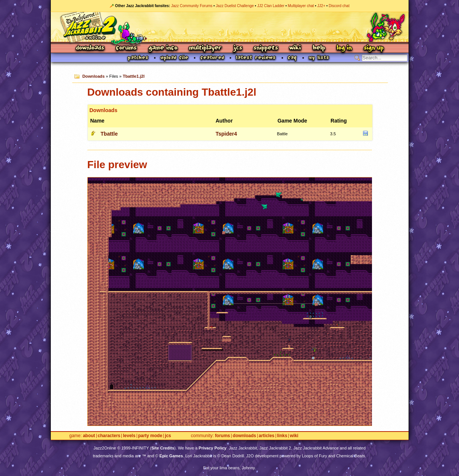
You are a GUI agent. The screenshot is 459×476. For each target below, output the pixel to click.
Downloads (91, 48)
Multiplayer (205, 48)
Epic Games (171, 456)
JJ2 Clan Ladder (271, 6)
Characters (109, 436)
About (89, 436)
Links (282, 436)
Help (319, 48)
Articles (267, 436)
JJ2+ (321, 6)
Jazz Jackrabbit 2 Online (229, 27)
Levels (129, 436)
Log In (344, 48)
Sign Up (373, 48)
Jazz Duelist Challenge (235, 6)
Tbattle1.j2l (134, 76)
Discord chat (339, 6)
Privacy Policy (213, 448)
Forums (127, 48)
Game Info (163, 48)
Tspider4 (226, 134)
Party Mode (150, 436)
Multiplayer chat (301, 6)
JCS (238, 48)
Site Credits (163, 448)
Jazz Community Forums (192, 6)
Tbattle (109, 134)
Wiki (295, 48)
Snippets (266, 48)
